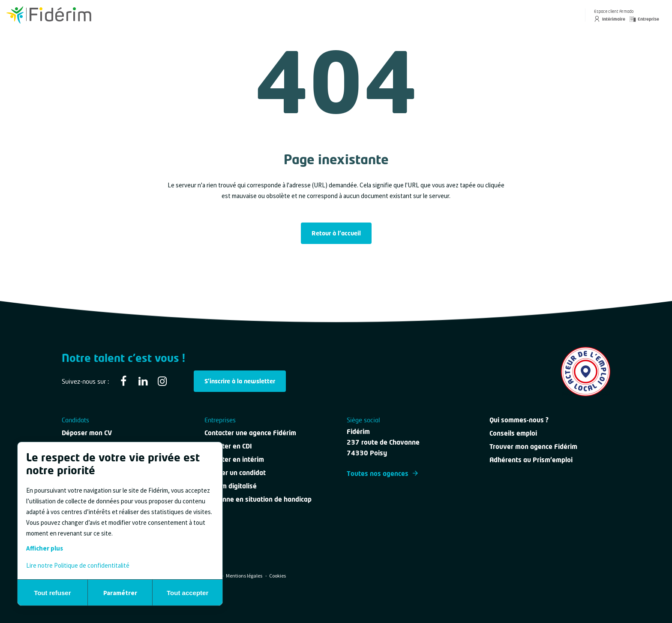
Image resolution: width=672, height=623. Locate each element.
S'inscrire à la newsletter (240, 381)
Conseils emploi (513, 433)
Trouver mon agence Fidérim (533, 446)
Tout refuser (52, 593)
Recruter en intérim (234, 459)
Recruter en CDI (228, 446)
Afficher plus (45, 548)
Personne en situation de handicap (258, 499)
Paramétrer (120, 593)
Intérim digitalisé (231, 486)
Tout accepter (187, 593)
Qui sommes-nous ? (519, 420)
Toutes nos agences (382, 473)
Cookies (277, 576)
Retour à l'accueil (336, 233)
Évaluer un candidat (235, 473)
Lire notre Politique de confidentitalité (78, 565)
